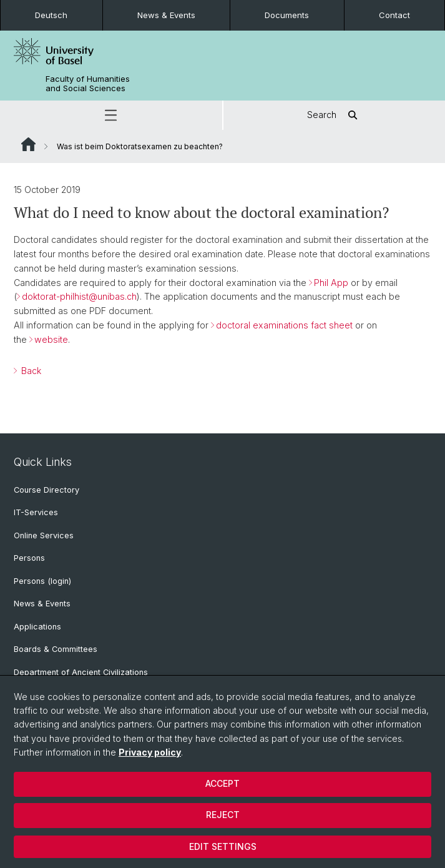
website (51, 339)
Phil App (331, 282)
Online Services (44, 535)
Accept (222, 783)
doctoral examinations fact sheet (286, 325)
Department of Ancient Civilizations (81, 672)
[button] (111, 115)
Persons (29, 558)
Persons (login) (42, 581)
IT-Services (36, 512)
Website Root (28, 144)
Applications (37, 627)
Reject (223, 815)
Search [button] (334, 115)
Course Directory (46, 490)
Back (30, 371)
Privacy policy (150, 752)
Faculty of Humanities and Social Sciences (88, 84)
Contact (394, 15)
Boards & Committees (56, 649)
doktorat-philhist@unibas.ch (79, 296)
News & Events (166, 15)
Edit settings (223, 846)
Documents (287, 15)
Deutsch (51, 15)
